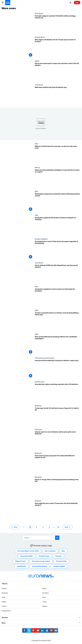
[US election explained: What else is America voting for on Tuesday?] (58, 226)
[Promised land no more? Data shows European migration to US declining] (58, 250)
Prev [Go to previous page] (16, 527)
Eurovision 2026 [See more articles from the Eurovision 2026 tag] (27, 556)
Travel (44, 602)
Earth (4, 597)
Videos (45, 606)
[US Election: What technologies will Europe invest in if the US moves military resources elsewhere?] (58, 24)
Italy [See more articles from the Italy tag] (63, 551)
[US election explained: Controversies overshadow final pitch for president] (58, 298)
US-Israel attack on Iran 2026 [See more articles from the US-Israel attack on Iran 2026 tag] (28, 551)
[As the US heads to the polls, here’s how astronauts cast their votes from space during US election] (58, 72)
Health (4, 602)
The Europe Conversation (44, 358)
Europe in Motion (41, 239)
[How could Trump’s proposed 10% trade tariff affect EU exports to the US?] (58, 464)
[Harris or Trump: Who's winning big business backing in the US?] (58, 488)
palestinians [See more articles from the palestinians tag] (21, 566)
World (44, 588)
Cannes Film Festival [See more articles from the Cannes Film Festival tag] (40, 566)
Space (37, 61)
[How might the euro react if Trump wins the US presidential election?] (58, 512)
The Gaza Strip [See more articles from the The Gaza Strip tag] (61, 561)
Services (5, 617)
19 (58, 527)
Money (37, 167)
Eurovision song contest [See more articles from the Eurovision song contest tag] (41, 561)
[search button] (57, 538)
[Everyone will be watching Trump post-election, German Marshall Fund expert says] (58, 369)
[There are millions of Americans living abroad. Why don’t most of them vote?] (58, 155)
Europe (4, 588)
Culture (4, 606)
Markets (38, 501)
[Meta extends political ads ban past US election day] (58, 96)
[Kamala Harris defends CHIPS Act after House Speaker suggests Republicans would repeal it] (58, 274)
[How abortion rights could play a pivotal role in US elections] (58, 393)
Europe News (40, 37)
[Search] (41, 538)
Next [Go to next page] (66, 527)
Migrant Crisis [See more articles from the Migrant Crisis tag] (20, 561)
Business (38, 406)
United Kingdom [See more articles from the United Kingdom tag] (59, 566)
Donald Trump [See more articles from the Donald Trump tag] (44, 556)
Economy (38, 429)
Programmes (6, 611)
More (4, 623)
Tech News (39, 13)
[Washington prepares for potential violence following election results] (58, 202)
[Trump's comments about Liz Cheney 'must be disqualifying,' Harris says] (58, 321)
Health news (40, 382)
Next (44, 597)
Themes (5, 584)
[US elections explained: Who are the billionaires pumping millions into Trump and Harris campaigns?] (58, 345)
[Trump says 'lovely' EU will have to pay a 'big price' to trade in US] (58, 417)
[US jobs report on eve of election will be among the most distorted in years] (58, 440)
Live (77, 3)
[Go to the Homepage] (8, 3)
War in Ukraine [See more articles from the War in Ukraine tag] (50, 551)
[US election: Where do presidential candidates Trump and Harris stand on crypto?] (58, 178)
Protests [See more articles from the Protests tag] (59, 556)
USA (36, 144)
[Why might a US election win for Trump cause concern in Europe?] (58, 48)
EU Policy (46, 593)
